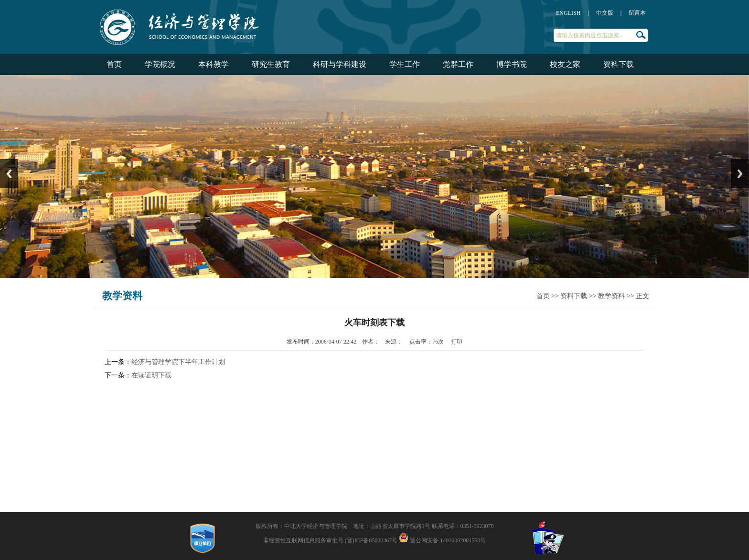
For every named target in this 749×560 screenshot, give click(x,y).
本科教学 (214, 64)
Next (740, 174)
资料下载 (619, 64)
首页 (114, 64)
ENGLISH (568, 13)
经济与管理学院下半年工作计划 (178, 362)
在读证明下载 (151, 375)
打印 (457, 342)
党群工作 (458, 64)
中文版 (605, 13)
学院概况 (160, 64)
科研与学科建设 (340, 64)
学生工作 (405, 64)
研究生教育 (271, 64)
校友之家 (565, 64)
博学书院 (512, 64)
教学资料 (611, 296)
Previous (9, 174)
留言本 (637, 13)
